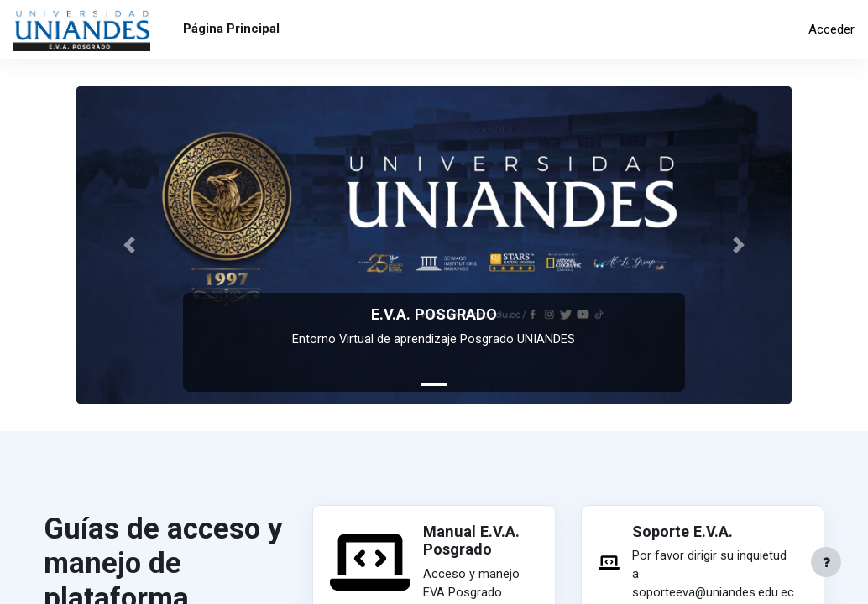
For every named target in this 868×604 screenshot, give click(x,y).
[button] (129, 245)
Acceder (831, 29)
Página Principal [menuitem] (231, 29)
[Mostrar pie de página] (826, 562)
